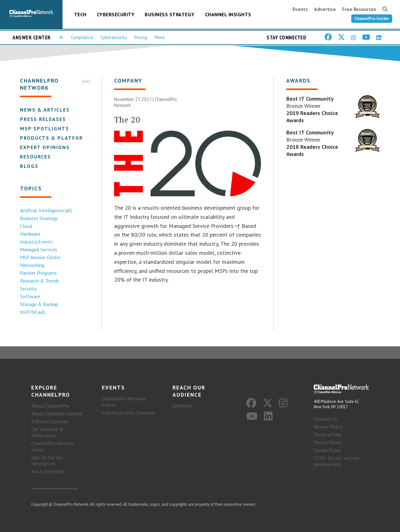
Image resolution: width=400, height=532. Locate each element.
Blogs (29, 166)
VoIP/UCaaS (33, 312)
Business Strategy (170, 14)
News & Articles (45, 110)
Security (28, 289)
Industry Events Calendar (128, 413)
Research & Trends (40, 281)
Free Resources (359, 9)
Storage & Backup (39, 304)
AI (61, 37)
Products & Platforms (55, 138)
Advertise (325, 9)
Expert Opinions (45, 147)
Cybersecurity (116, 14)
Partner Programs (38, 273)
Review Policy (328, 427)
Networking (32, 265)
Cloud (26, 226)
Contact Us (325, 419)
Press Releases (43, 119)
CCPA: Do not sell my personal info (336, 461)
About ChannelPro (50, 406)
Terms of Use (328, 434)
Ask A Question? (48, 471)
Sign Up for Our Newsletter (47, 460)
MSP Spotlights (45, 128)
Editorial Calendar (50, 421)
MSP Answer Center (40, 257)
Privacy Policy (328, 442)
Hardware (30, 234)
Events (300, 9)
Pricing (141, 37)
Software (30, 296)
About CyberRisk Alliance (57, 414)
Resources (35, 157)
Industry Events (36, 242)
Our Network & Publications (47, 432)
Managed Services (39, 249)
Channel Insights (228, 14)
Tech (80, 14)
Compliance (82, 37)
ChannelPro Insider (372, 19)
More (160, 37)
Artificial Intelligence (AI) (46, 210)
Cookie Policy (327, 450)
